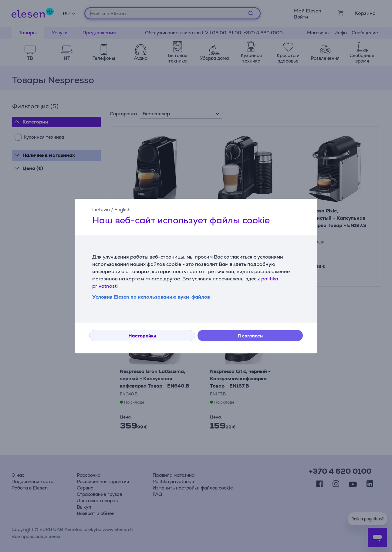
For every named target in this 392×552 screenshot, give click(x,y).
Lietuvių (101, 210)
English (122, 210)
